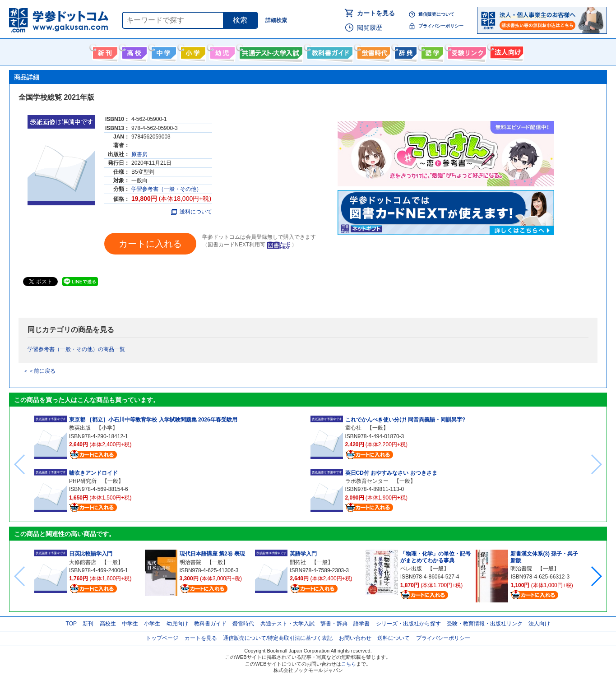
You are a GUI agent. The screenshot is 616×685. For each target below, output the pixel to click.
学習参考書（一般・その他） (167, 189)
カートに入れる (150, 244)
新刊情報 (104, 51)
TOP (71, 624)
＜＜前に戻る (39, 371)
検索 (240, 20)
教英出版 (80, 428)
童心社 (353, 428)
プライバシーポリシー (441, 26)
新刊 (88, 624)
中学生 (130, 624)
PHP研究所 (83, 481)
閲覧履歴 (370, 28)
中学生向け (163, 51)
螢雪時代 (373, 51)
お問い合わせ (355, 638)
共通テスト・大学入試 (270, 51)
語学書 (431, 51)
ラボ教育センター (367, 481)
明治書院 (190, 562)
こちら (349, 664)
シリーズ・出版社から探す (408, 624)
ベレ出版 (411, 569)
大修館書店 (83, 562)
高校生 (108, 624)
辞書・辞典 (334, 624)
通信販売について (436, 14)
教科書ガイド (329, 51)
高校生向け (133, 51)
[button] (596, 576)
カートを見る (376, 13)
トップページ (162, 638)
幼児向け (221, 51)
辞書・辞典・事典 (405, 51)
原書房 (139, 154)
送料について (192, 212)
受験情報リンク (466, 51)
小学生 (152, 624)
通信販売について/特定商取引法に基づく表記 (278, 638)
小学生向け (192, 51)
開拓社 (298, 562)
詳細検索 (276, 20)
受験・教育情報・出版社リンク (485, 624)
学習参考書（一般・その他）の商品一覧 (76, 349)
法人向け (506, 51)
